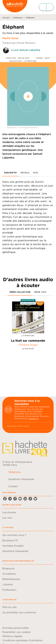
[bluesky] (35, 499)
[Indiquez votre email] (24, 426)
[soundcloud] (10, 499)
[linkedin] (25, 499)
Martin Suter (10, 38)
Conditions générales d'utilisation (22, 640)
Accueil (6, 18)
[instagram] (15, 499)
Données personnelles (16, 628)
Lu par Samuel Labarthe (25, 50)
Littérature (18, 18)
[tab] (11, 173)
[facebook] (5, 499)
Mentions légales (12, 636)
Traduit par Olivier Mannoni (19, 43)
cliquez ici (33, 419)
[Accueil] (15, 7)
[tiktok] (30, 499)
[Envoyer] (48, 426)
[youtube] (20, 499)
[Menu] (46, 7)
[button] (28, 512)
